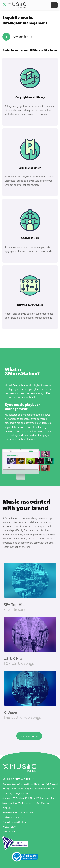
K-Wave (10, 712)
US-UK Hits (13, 658)
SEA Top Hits (14, 604)
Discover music (29, 736)
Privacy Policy (9, 827)
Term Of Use (8, 832)
